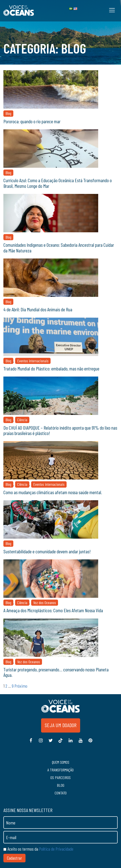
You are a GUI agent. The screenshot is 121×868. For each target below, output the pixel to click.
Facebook (31, 743)
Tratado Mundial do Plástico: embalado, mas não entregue (51, 368)
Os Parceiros (60, 777)
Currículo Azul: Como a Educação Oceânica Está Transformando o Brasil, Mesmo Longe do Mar (58, 183)
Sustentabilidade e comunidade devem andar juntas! (47, 551)
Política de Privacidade (56, 849)
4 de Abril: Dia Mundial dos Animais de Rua (38, 309)
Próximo (21, 686)
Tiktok (60, 743)
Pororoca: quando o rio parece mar (32, 121)
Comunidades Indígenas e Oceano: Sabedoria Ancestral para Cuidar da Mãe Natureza (59, 247)
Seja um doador (61, 725)
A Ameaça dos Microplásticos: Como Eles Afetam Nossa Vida (53, 610)
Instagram (41, 743)
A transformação (60, 770)
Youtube (80, 743)
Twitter (51, 743)
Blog (8, 113)
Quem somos (61, 762)
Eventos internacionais (33, 361)
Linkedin (70, 743)
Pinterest (90, 743)
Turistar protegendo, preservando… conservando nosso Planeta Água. (56, 672)
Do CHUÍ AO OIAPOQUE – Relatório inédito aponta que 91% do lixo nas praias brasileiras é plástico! (60, 430)
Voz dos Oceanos (45, 603)
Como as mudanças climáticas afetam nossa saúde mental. (53, 492)
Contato (61, 793)
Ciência (22, 420)
